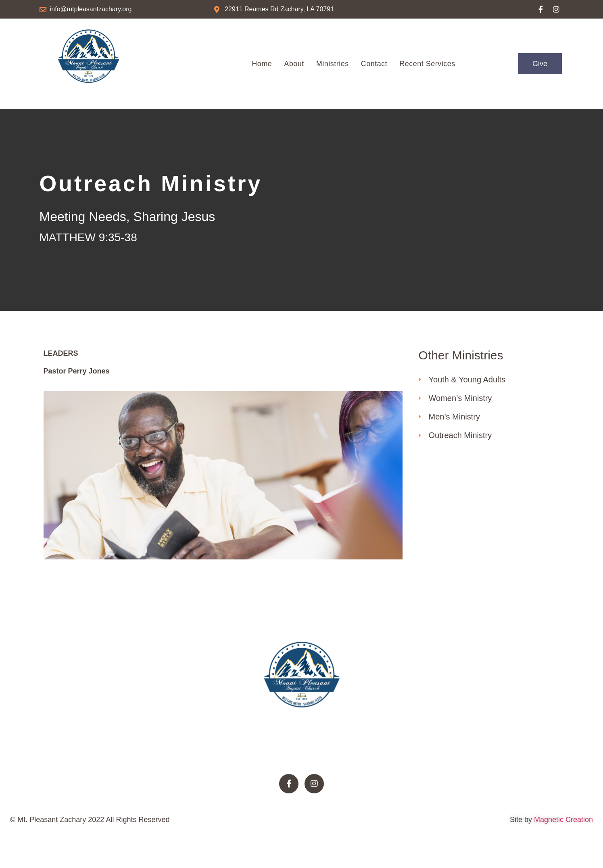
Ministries (333, 64)
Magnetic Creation (562, 827)
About (294, 64)
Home (262, 64)
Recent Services (427, 64)
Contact (374, 64)
